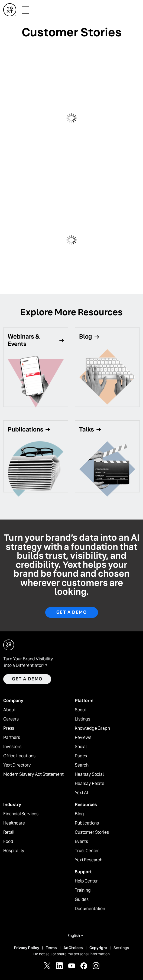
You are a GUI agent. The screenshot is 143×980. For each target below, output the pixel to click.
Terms (51, 948)
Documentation (90, 909)
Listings (82, 719)
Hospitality (14, 851)
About (9, 710)
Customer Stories (92, 832)
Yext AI (81, 793)
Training (83, 890)
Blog (79, 814)
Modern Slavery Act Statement (33, 774)
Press (9, 728)
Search (82, 765)
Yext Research (89, 860)
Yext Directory (17, 765)
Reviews (83, 738)
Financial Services (21, 814)
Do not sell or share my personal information (71, 954)
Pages (81, 756)
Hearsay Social (89, 774)
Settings (121, 948)
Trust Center (87, 851)
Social (81, 747)
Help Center (86, 881)
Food (8, 842)
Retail (9, 832)
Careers (11, 719)
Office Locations (19, 756)
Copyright (98, 948)
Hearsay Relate (90, 784)
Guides (82, 900)
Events (81, 842)
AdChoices (73, 948)
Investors (12, 747)
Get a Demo (72, 612)
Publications (87, 823)
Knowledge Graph (92, 728)
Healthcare (14, 823)
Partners (12, 738)
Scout (80, 710)
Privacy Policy (27, 948)
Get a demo (27, 679)
